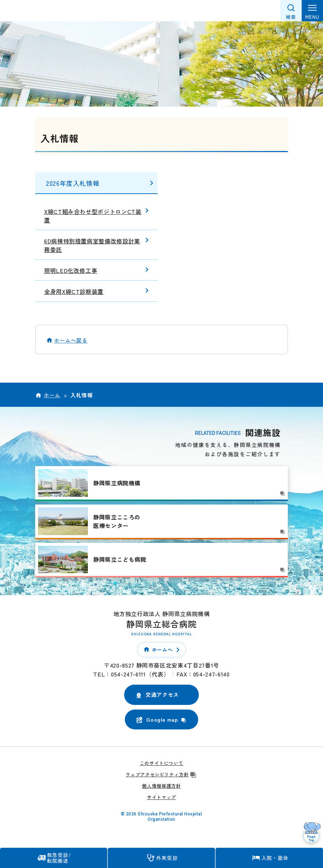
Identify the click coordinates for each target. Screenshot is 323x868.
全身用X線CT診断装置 (74, 291)
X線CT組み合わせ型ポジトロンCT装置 (93, 216)
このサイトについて (162, 763)
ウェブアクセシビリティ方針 (161, 774)
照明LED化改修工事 (71, 270)
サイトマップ (161, 797)
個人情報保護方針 (161, 786)
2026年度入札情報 (73, 183)
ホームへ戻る (71, 340)
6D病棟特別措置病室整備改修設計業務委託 (92, 245)
